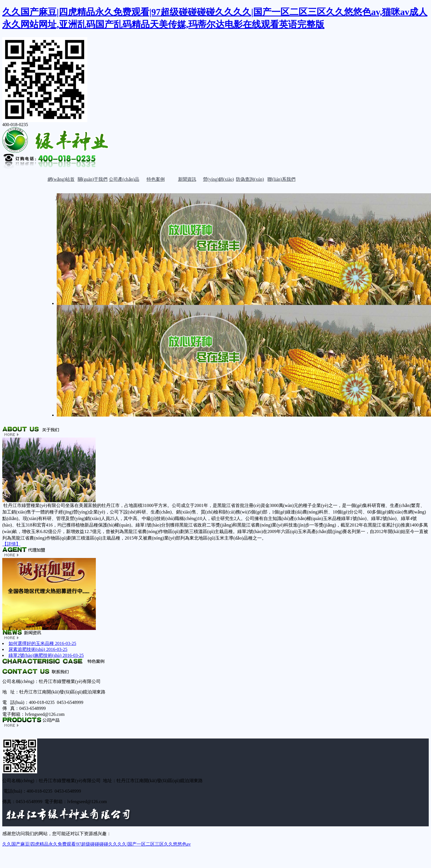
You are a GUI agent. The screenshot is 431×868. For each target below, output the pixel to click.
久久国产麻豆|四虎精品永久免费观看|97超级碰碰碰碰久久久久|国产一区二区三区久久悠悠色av (97, 844)
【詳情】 (11, 544)
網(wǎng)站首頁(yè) (61, 183)
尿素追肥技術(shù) (38, 649)
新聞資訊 (187, 179)
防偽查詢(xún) (250, 179)
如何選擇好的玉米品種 (42, 643)
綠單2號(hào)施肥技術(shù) (46, 655)
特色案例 (156, 179)
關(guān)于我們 (93, 179)
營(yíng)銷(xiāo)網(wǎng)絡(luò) (218, 183)
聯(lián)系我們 (281, 179)
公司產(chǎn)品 (124, 179)
